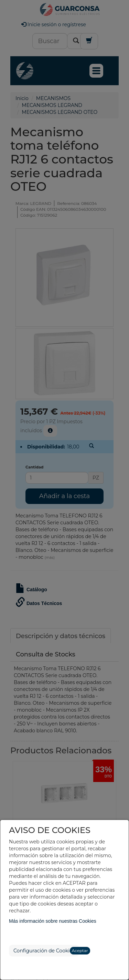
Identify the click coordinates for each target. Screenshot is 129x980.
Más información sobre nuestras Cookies (53, 921)
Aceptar (80, 951)
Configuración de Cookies (44, 951)
